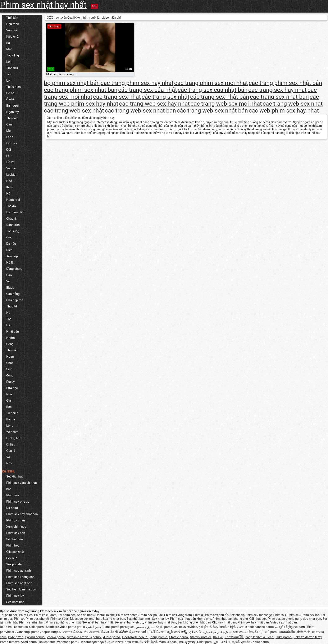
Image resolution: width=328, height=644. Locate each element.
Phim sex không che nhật (63, 622)
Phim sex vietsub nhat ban (22, 486)
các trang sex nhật (165, 97)
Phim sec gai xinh (19, 571)
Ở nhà (10, 99)
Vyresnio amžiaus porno (84, 637)
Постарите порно (135, 637)
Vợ (8, 457)
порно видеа (51, 632)
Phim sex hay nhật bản (22, 514)
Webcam (12, 432)
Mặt (9, 49)
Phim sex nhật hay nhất (43, 5)
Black (10, 288)
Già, (9, 401)
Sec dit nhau (15, 476)
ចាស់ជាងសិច (287, 632)
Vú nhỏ (11, 168)
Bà (8, 43)
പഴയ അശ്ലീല (242, 632)
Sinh (9, 369)
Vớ (8, 281)
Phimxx (198, 615)
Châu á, (11, 219)
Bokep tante (47, 642)
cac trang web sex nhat (293, 104)
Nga (9, 394)
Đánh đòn (13, 225)
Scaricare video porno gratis (65, 627)
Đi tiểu (11, 444)
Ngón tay (13, 112)
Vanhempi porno (28, 632)
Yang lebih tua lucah (260, 637)
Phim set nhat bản (32, 622)
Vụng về (12, 30)
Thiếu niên (13, 87)
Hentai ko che (105, 615)
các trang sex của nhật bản (213, 90)
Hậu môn (13, 24)
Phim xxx (280, 615)
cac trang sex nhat (117, 97)
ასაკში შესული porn (290, 627)
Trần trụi (12, 68)
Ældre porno (112, 637)
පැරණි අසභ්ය (241, 642)
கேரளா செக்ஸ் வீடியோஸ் (80, 632)
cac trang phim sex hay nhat (137, 83)
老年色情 (304, 632)
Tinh (9, 74)
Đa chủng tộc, (16, 212)
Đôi (9, 150)
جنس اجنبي (94, 627)
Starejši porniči (201, 637)
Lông (10, 426)
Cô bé (10, 93)
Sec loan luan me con (21, 589)
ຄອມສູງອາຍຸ (187, 642)
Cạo (9, 275)
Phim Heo (26, 615)
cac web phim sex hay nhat (284, 111)
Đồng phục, (14, 269)
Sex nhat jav (160, 619)
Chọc (10, 363)
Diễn (9, 250)
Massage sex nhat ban (86, 619)
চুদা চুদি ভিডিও (208, 627)
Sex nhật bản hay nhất (98, 622)
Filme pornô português (119, 627)
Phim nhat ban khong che (230, 619)
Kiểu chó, (13, 37)
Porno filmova (10, 642)
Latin (10, 137)
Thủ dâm (12, 118)
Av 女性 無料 (148, 642)
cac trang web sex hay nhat (154, 104)
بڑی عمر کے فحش (217, 632)
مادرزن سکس (145, 627)
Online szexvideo (186, 627)
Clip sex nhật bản (224, 622)
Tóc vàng (13, 55)
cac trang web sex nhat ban (140, 111)
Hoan (10, 357)
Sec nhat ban (15, 602)
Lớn (9, 62)
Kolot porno (261, 642)
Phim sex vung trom (178, 615)
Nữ (8, 193)
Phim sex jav (15, 596)
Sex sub (12, 558)
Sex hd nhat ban (114, 619)
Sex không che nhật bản (194, 622)
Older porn (37, 627)
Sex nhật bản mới (139, 619)
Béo (9, 407)
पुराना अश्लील (222, 642)
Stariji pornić (159, 637)
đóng (10, 375)
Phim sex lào (311, 615)
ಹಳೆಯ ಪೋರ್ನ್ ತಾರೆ (133, 632)
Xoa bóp (12, 256)
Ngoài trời (13, 200)
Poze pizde (16, 637)
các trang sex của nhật (148, 90)
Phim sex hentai (127, 615)
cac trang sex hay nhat (277, 90)
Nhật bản (13, 332)
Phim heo (13, 545)
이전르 (218, 637)
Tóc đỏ (11, 206)
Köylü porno (164, 627)
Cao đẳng (13, 294)
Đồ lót (10, 162)
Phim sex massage (259, 615)
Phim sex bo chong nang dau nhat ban (294, 619)
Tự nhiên (12, 413)
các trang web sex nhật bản (212, 111)
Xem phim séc (16, 527)
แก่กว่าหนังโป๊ (234, 637)
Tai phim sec (67, 615)
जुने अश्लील (196, 632)
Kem (9, 187)
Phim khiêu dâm (45, 615)
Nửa (9, 463)
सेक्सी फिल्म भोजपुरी (161, 632)
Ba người (12, 106)
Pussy (10, 382)
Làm (9, 156)
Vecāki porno (56, 637)
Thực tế (12, 306)
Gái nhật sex (258, 619)
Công (10, 344)
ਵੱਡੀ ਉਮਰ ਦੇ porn (266, 632)
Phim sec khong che (20, 577)
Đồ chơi (12, 143)
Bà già (11, 419)
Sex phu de (14, 564)
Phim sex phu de (18, 502)
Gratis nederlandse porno (256, 627)
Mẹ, (9, 131)
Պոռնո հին (228, 627)
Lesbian (12, 175)
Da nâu (11, 244)
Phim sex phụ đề (217, 615)
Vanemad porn (67, 642)
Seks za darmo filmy (308, 637)
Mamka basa (168, 642)
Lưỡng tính (14, 438)
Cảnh (10, 124)
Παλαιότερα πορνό (93, 642)
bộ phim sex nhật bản (72, 83)
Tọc (9, 319)
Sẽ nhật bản (15, 539)
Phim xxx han (16, 520)
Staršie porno (179, 637)
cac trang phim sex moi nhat (211, 83)
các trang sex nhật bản (220, 97)
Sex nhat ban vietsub (129, 622)
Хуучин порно (35, 637)
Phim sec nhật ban (19, 583)
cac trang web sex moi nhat (226, 104)
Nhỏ (9, 181)
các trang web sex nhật (74, 111)
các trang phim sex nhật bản (285, 83)
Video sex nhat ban (284, 622)
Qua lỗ (11, 451)
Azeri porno (29, 642)
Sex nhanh (237, 615)
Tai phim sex (9, 615)
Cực (9, 237)
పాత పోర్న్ (181, 632)
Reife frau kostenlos (14, 627)
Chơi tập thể (15, 300)
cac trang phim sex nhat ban (81, 90)
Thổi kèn (12, 18)
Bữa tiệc (12, 388)
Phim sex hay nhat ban (160, 622)
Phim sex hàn (16, 533)
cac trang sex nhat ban (279, 97)
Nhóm (11, 338)
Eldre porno (284, 637)
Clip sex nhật (15, 552)
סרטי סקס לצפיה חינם (123, 642)
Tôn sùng (13, 231)
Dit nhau (12, 508)
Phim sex (13, 495)
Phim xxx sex (60, 619)
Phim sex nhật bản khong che (191, 619)
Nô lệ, (10, 262)
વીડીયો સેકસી (109, 632)
